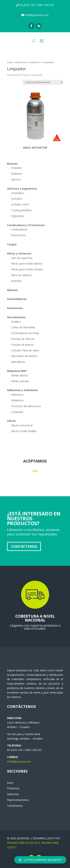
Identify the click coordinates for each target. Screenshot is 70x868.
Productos (13, 788)
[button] (40, 860)
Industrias (13, 794)
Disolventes (15, 308)
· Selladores (17, 400)
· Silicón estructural (21, 425)
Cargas (12, 244)
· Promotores (18, 235)
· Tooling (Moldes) (21, 210)
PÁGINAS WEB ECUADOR (23, 843)
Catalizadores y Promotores (26, 225)
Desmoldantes (17, 299)
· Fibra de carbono (21, 275)
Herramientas (16, 317)
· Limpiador (17, 412)
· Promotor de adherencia (25, 406)
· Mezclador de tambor (24, 356)
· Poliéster (16, 168)
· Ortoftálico (17, 193)
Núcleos (13, 290)
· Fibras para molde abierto (26, 264)
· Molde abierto (19, 375)
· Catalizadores (19, 229)
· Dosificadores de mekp (25, 333)
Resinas (12, 164)
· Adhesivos (17, 395)
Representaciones (18, 800)
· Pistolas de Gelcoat (22, 339)
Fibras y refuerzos (19, 253)
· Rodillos (15, 322)
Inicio (10, 62)
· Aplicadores (18, 362)
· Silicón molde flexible (23, 431)
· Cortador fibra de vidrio (25, 350)
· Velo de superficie (21, 258)
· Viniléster (16, 174)
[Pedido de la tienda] (43, 82)
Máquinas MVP (17, 371)
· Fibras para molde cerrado (27, 269)
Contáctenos (24, 546)
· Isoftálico (16, 199)
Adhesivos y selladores (28, 62)
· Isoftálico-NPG (19, 204)
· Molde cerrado (19, 381)
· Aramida (16, 281)
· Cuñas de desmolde (22, 327)
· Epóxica (15, 179)
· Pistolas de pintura (22, 345)
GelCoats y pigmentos (22, 189)
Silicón (11, 421)
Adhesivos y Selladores (22, 390)
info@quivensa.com (19, 761)
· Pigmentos (17, 216)
